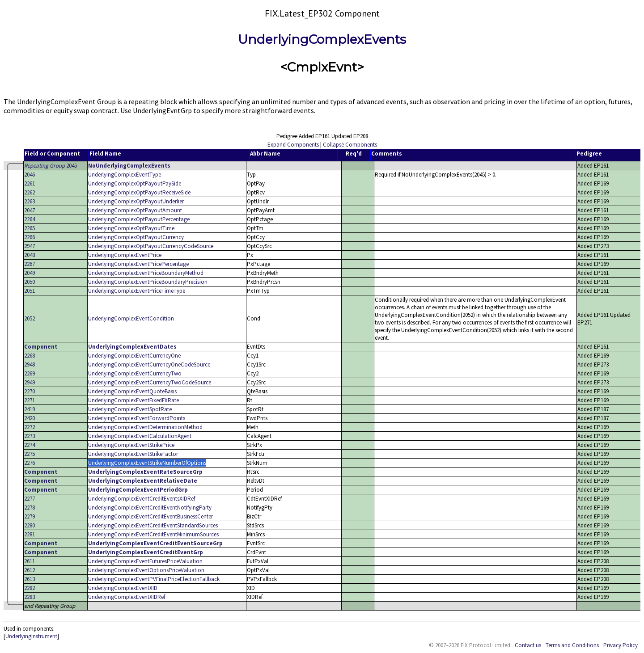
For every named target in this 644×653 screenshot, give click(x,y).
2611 (30, 561)
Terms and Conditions (572, 645)
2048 (30, 255)
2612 (30, 570)
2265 (30, 228)
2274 (30, 445)
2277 (30, 499)
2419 (30, 409)
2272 (30, 427)
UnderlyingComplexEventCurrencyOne (134, 356)
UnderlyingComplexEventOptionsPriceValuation (146, 570)
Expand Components (293, 145)
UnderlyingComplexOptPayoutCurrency (136, 237)
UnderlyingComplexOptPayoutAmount (135, 210)
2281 (30, 534)
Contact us (528, 645)
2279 (30, 516)
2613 (30, 579)
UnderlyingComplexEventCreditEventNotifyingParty (150, 508)
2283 (30, 597)
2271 (30, 400)
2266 (30, 237)
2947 (30, 246)
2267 (30, 264)
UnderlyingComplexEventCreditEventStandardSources (153, 525)
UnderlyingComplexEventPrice (125, 255)
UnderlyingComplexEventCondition (131, 318)
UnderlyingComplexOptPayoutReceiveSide (139, 192)
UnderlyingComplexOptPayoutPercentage (139, 219)
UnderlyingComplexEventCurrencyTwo (135, 373)
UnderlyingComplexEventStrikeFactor (133, 454)
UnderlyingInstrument (31, 636)
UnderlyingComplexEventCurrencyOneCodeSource (149, 364)
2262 (30, 192)
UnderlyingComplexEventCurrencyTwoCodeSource (150, 382)
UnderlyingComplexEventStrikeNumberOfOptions (147, 463)
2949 (30, 382)
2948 (30, 364)
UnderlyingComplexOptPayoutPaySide (135, 183)
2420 (30, 418)
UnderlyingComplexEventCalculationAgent (140, 436)
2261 (30, 183)
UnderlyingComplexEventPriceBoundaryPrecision (148, 282)
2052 (30, 318)
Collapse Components (350, 145)
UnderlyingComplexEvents (322, 39)
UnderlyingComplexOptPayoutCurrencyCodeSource (151, 246)
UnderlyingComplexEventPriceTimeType (137, 291)
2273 (30, 436)
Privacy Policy (621, 645)
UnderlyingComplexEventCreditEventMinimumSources (153, 534)
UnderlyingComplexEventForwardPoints (137, 418)
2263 (30, 201)
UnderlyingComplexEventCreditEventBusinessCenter (150, 516)
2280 (30, 525)
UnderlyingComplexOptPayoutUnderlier (136, 201)
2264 (30, 219)
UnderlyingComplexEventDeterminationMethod (145, 427)
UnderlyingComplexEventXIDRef (127, 597)
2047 (30, 210)
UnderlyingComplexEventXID (123, 588)
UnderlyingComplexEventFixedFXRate (133, 400)
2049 (30, 273)
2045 (51, 166)
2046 (30, 175)
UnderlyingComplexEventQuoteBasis (132, 391)
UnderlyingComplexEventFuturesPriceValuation (145, 561)
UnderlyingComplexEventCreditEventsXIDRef (142, 499)
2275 (30, 454)
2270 (30, 391)
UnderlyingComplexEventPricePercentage (138, 264)
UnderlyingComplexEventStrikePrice (131, 445)
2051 (30, 291)
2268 (30, 356)
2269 (30, 373)
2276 (30, 463)
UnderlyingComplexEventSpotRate (130, 409)
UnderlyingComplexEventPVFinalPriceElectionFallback (154, 579)
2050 (30, 282)
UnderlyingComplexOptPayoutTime (131, 228)
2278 (30, 508)
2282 (30, 588)
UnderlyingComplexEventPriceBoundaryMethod (146, 273)
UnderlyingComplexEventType (125, 175)
